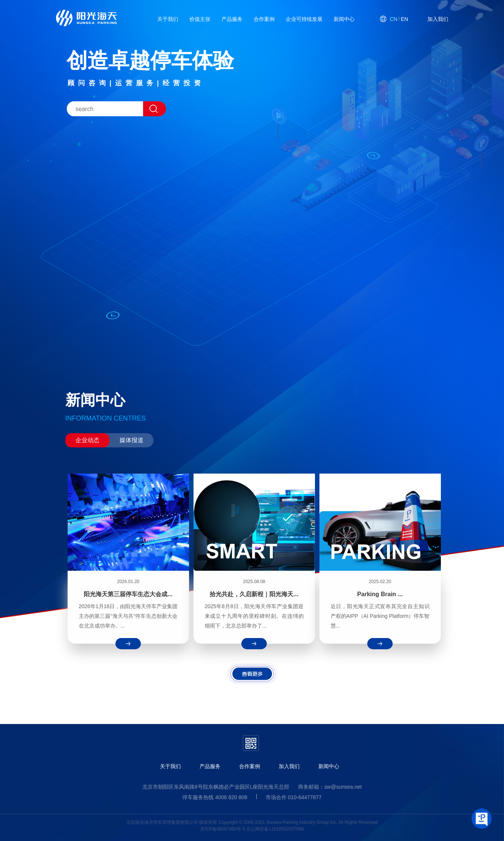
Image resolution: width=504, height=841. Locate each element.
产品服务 (210, 766)
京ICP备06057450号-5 (223, 829)
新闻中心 (329, 766)
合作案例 (250, 766)
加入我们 (289, 766)
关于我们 (170, 766)
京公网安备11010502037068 (275, 829)
